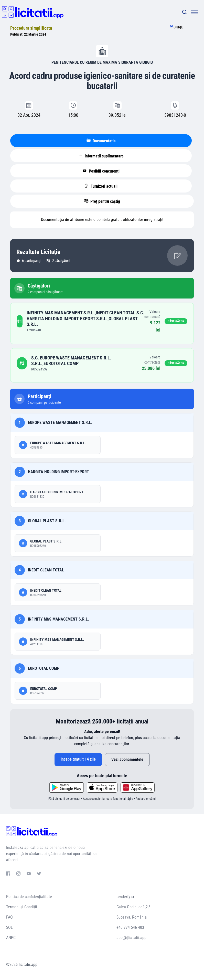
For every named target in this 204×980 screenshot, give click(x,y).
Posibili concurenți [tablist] (101, 171)
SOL (9, 927)
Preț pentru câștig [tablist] (102, 201)
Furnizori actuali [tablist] (101, 186)
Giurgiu (179, 27)
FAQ (9, 917)
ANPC (11, 938)
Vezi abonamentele (127, 759)
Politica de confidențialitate (29, 897)
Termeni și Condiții (22, 907)
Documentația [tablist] (101, 141)
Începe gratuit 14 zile (78, 759)
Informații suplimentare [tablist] (101, 156)
